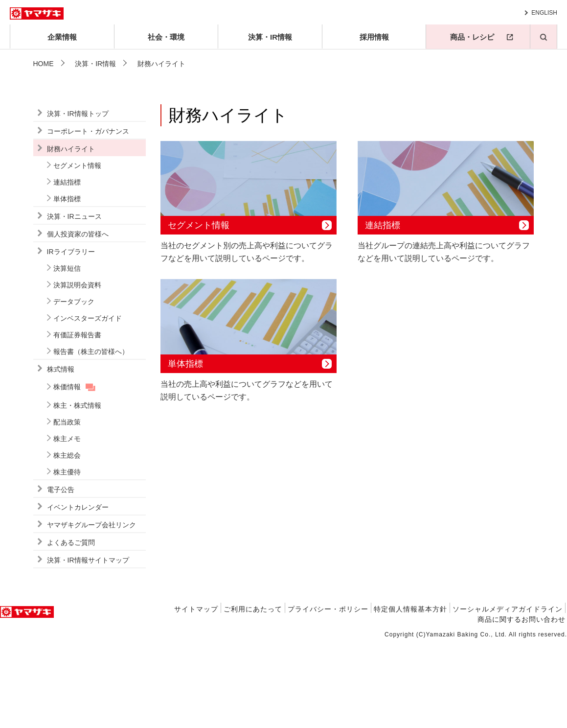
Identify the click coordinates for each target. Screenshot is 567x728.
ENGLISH (544, 13)
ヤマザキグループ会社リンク (91, 611)
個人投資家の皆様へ (78, 320)
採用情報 (374, 37)
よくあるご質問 (71, 629)
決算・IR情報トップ (78, 200)
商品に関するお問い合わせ (522, 705)
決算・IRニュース (74, 303)
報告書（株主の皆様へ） (91, 438)
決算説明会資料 (77, 371)
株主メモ (67, 525)
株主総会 (67, 541)
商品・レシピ (472, 37)
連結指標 (67, 268)
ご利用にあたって (253, 695)
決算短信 (67, 354)
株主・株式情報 (77, 492)
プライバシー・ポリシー (328, 695)
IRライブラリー (71, 338)
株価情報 (67, 473)
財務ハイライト (71, 235)
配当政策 (67, 508)
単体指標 (67, 285)
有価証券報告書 (77, 421)
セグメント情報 (77, 252)
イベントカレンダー (78, 593)
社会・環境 (166, 37)
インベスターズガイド (88, 404)
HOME (44, 64)
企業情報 (62, 37)
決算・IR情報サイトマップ (88, 646)
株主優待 (67, 558)
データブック (74, 388)
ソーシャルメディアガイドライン (508, 695)
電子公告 (61, 576)
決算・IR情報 (270, 37)
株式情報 (61, 455)
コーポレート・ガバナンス (88, 217)
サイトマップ (196, 695)
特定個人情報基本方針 (410, 695)
